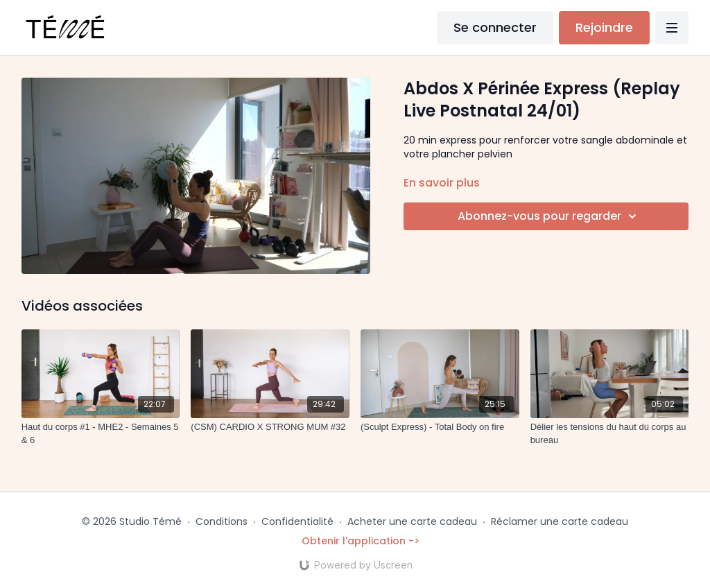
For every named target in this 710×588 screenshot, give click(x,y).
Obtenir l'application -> (361, 541)
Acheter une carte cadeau (412, 521)
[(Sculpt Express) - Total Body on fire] (440, 427)
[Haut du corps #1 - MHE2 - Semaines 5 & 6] (101, 434)
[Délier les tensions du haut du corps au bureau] (610, 434)
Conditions (222, 521)
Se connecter (495, 27)
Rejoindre (604, 27)
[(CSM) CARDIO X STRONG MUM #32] (270, 427)
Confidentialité (297, 521)
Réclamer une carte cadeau (560, 521)
